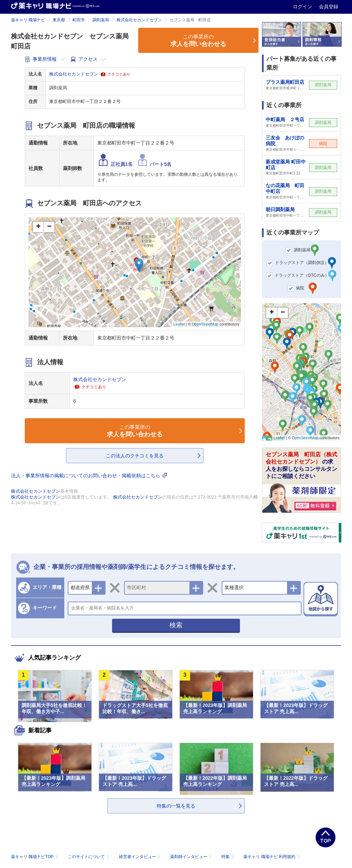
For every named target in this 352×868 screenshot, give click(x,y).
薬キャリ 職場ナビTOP (35, 857)
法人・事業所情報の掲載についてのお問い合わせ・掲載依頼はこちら (89, 476)
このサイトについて (89, 857)
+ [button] (38, 227)
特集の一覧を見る (176, 806)
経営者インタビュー (140, 857)
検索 (176, 625)
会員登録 (329, 7)
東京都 (59, 20)
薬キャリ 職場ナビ (28, 20)
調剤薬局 (101, 20)
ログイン (303, 7)
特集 (228, 857)
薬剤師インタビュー (192, 857)
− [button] (49, 227)
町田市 (79, 20)
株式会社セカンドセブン (139, 20)
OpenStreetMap (205, 324)
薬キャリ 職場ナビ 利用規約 (272, 857)
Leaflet (179, 324)
